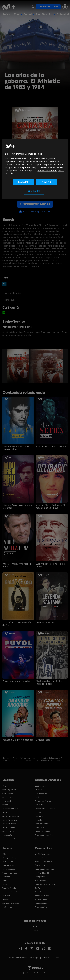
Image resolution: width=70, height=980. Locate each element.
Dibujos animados (42, 831)
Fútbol (28, 14)
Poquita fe (39, 816)
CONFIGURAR (34, 191)
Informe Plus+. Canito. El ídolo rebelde (16, 448)
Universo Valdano (10, 873)
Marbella (39, 820)
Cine (17, 14)
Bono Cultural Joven (43, 862)
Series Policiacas (9, 824)
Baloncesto (7, 877)
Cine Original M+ (9, 790)
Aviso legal (34, 958)
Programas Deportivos (44, 835)
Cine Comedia (8, 797)
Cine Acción (7, 801)
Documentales (8, 835)
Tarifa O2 (39, 892)
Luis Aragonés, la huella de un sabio (50, 565)
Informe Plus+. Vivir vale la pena (17, 565)
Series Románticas (10, 820)
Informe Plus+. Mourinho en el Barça (17, 507)
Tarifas (38, 888)
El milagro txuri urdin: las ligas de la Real (49, 683)
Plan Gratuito (44, 14)
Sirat (37, 797)
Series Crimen (8, 831)
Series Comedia (9, 827)
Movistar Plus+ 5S (42, 873)
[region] (35, 169)
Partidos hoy (7, 907)
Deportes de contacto (11, 892)
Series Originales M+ (11, 816)
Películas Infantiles (10, 809)
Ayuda (35, 928)
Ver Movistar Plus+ (42, 854)
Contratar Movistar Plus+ (45, 884)
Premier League (9, 865)
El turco (38, 812)
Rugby (5, 884)
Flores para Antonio (43, 801)
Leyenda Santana (45, 622)
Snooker (6, 899)
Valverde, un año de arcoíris (18, 740)
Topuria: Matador (9, 888)
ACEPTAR (47, 182)
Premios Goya (41, 827)
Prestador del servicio (18, 958)
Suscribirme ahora (48, 7)
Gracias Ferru (43, 740)
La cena (38, 790)
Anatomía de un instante (45, 809)
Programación (41, 907)
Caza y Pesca (40, 839)
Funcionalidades (42, 858)
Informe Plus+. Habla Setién (51, 447)
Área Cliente (40, 865)
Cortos (5, 805)
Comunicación (41, 903)
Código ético (40, 877)
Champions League (10, 858)
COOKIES (58, 958)
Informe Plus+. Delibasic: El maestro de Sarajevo (50, 507)
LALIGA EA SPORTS (10, 862)
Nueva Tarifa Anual (43, 896)
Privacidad (47, 958)
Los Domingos (41, 786)
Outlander (39, 805)
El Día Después (8, 869)
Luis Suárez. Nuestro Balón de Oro (17, 624)
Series (6, 14)
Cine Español (8, 793)
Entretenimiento (9, 839)
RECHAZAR (23, 182)
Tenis (4, 881)
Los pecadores (41, 793)
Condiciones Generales (45, 869)
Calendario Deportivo (11, 903)
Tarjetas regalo (41, 899)
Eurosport (7, 896)
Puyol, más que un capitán (17, 681)
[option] (18, 366)
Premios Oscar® (42, 824)
